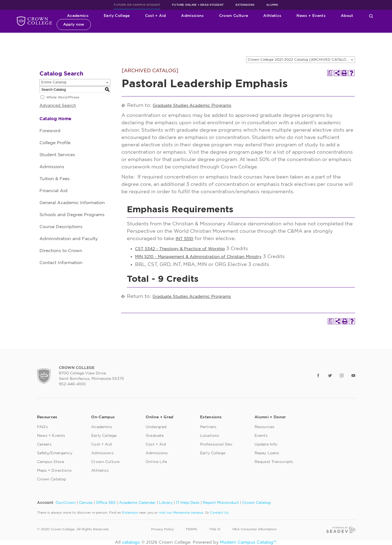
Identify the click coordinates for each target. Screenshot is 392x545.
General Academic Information (72, 203)
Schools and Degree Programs (72, 215)
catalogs (131, 542)
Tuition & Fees (55, 179)
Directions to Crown (61, 251)
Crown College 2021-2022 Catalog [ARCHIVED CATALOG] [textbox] (299, 60)
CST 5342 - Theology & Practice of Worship (180, 249)
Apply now (74, 25)
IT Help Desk (188, 503)
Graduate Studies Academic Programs (192, 106)
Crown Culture (234, 16)
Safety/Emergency (55, 453)
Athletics (272, 16)
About (347, 16)
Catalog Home (55, 119)
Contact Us (219, 513)
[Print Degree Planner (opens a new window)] (330, 73)
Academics (78, 16)
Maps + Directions (54, 471)
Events (261, 436)
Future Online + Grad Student (198, 5)
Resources (264, 427)
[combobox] (301, 60)
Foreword (50, 131)
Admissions (192, 16)
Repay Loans (267, 453)
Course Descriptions (61, 227)
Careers (44, 444)
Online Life (156, 462)
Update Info (266, 444)
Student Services (57, 155)
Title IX (215, 529)
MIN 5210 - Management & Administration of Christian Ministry (198, 257)
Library (166, 503)
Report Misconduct (221, 503)
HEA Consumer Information (255, 529)
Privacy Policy (163, 529)
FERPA (192, 529)
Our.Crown (66, 503)
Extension (130, 513)
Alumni (272, 5)
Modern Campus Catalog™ (248, 542)
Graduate (155, 436)
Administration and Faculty (69, 239)
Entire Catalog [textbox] (54, 82)
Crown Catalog (51, 479)
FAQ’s (43, 427)
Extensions (245, 5)
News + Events (311, 16)
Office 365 (106, 503)
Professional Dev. (216, 444)
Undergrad (156, 427)
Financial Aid (53, 191)
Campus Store (51, 462)
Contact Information (61, 263)
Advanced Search (58, 106)
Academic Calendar (137, 503)
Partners (208, 427)
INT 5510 (184, 239)
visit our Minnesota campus (181, 513)
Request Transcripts (274, 462)
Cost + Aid (156, 16)
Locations (210, 436)
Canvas (86, 503)
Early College (117, 16)
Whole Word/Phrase (63, 97)
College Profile (55, 143)
